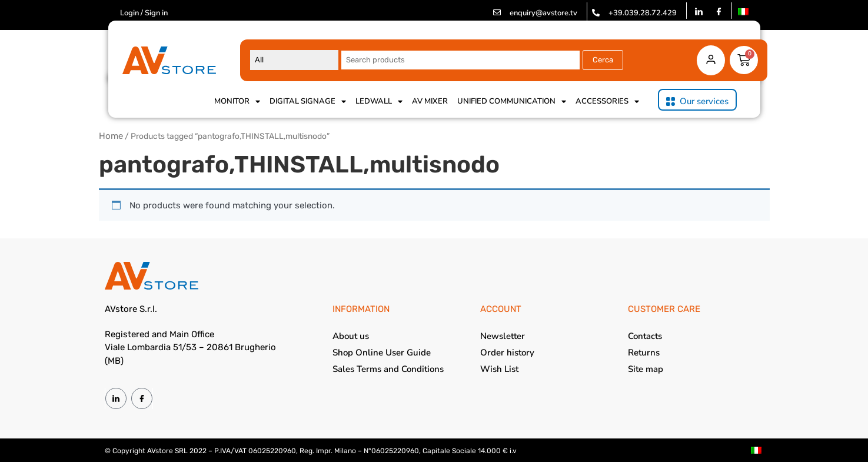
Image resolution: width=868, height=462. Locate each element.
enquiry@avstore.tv (543, 13)
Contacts (645, 336)
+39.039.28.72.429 (643, 13)
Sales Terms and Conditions (388, 369)
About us (351, 336)
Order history (507, 353)
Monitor (237, 101)
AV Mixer (430, 101)
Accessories (607, 101)
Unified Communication (512, 101)
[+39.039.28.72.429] (596, 13)
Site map (646, 369)
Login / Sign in (144, 13)
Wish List (499, 369)
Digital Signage (308, 101)
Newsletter (503, 336)
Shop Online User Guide (382, 353)
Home (111, 136)
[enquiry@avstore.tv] (497, 13)
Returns (644, 353)
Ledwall (379, 101)
